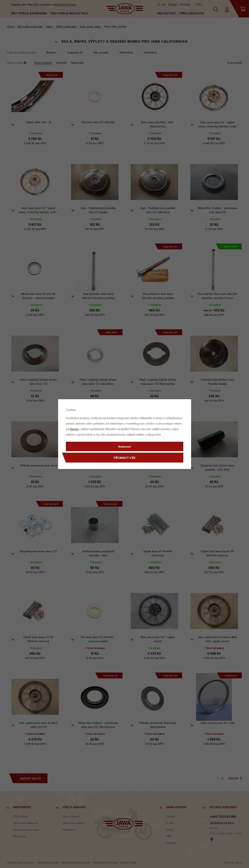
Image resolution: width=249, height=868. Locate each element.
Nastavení (125, 446)
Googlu (74, 429)
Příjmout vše (125, 458)
